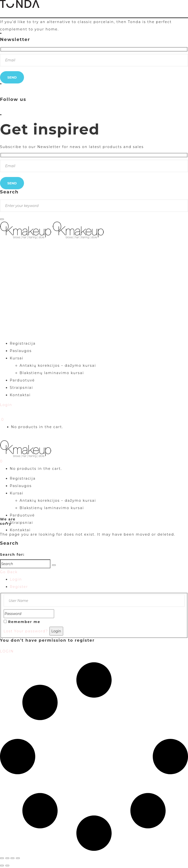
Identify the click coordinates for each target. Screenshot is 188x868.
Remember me (24, 622)
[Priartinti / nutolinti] (2, 858)
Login (16, 579)
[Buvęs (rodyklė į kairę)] (2, 866)
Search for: (12, 555)
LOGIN (7, 651)
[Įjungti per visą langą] (7, 858)
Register (19, 587)
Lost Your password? (26, 631)
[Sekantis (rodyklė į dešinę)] (7, 866)
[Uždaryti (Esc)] (18, 858)
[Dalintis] (12, 858)
